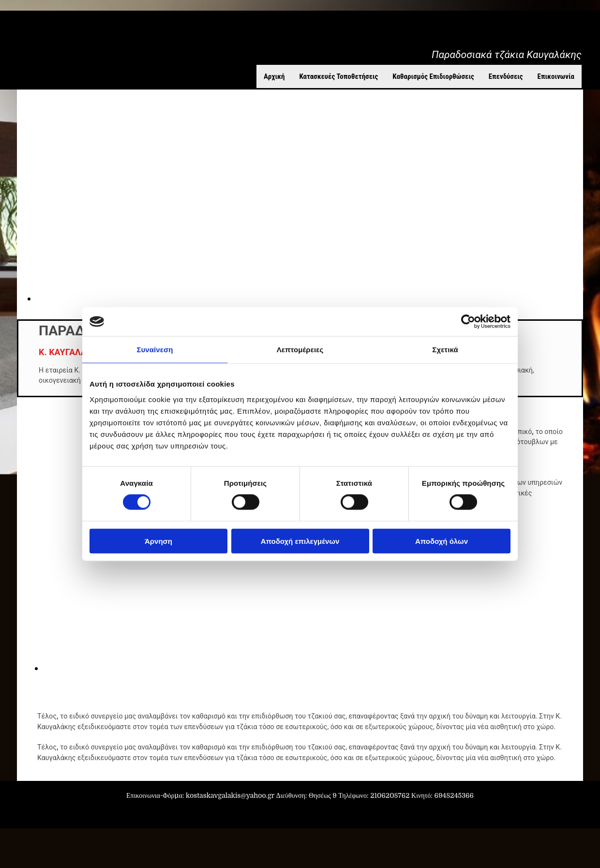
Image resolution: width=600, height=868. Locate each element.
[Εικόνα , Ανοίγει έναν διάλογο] (237, 668)
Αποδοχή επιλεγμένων (300, 541)
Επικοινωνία (556, 76)
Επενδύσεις (506, 76)
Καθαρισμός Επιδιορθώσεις (433, 76)
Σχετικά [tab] (445, 350)
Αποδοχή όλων (442, 541)
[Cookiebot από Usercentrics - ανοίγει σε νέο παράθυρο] (468, 322)
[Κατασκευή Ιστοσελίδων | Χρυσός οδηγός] (15, 813)
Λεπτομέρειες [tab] (300, 350)
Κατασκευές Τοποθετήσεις (338, 76)
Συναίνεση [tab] (155, 350)
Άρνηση (158, 541)
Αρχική (274, 76)
